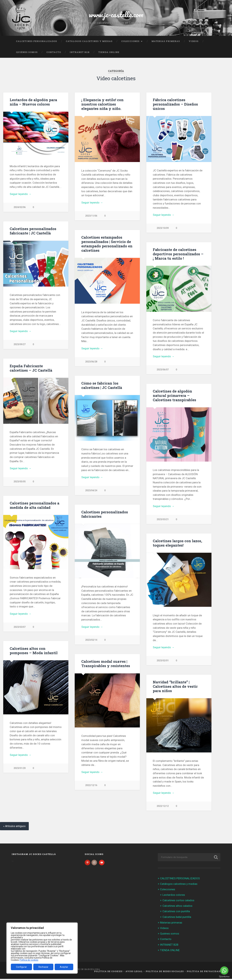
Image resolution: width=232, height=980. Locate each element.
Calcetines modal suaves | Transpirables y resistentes (106, 664)
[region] (42, 948)
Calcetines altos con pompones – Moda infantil (34, 651)
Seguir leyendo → (20, 194)
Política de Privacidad (204, 972)
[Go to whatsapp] (224, 970)
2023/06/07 (163, 370)
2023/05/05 (20, 482)
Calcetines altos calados (177, 907)
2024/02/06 (20, 207)
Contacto (54, 52)
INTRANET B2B (80, 52)
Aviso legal (134, 972)
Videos (194, 41)
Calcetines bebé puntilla (177, 918)
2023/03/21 (163, 520)
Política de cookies (29, 960)
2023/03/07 (20, 627)
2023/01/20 (20, 769)
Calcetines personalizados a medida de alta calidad (35, 506)
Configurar (21, 967)
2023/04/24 (91, 491)
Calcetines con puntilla (176, 912)
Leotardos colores (174, 896)
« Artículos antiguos (14, 827)
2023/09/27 (20, 345)
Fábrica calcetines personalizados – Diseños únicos (175, 104)
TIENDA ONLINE (109, 52)
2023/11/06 (91, 216)
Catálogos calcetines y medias (89, 41)
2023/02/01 (163, 661)
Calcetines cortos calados (178, 901)
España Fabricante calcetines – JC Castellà (31, 368)
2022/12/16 (91, 786)
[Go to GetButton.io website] (224, 977)
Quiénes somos (27, 52)
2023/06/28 (91, 362)
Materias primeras (166, 41)
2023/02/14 (91, 640)
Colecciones (130, 41)
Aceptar (64, 967)
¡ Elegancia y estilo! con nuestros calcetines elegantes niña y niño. (102, 104)
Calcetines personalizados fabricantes (105, 515)
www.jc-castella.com (116, 14)
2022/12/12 (163, 807)
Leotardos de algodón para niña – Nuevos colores (33, 102)
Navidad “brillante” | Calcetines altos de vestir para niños (175, 687)
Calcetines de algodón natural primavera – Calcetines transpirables (174, 396)
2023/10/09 (163, 228)
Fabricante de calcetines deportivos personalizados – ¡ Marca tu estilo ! (178, 254)
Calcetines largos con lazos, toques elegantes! (177, 543)
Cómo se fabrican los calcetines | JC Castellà (102, 385)
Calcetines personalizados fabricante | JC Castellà (33, 231)
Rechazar (43, 967)
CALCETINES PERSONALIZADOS (37, 41)
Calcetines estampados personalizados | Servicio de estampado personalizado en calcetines (107, 244)
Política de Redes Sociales (165, 972)
